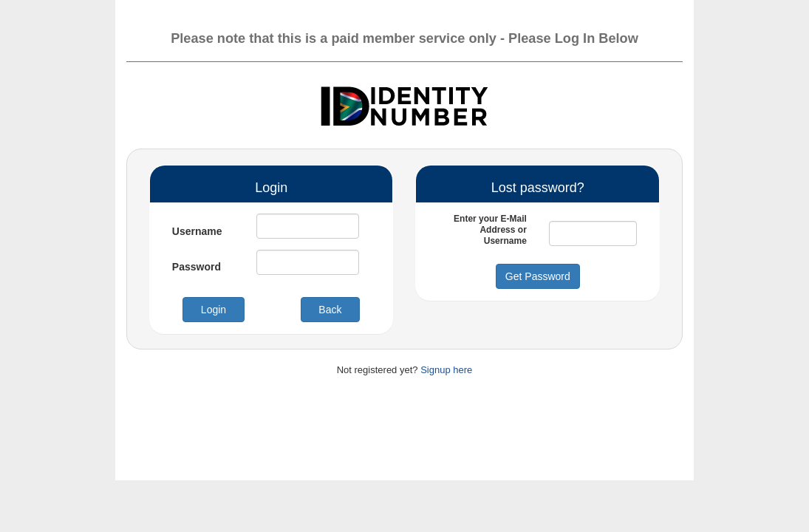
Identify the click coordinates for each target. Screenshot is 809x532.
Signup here (446, 370)
